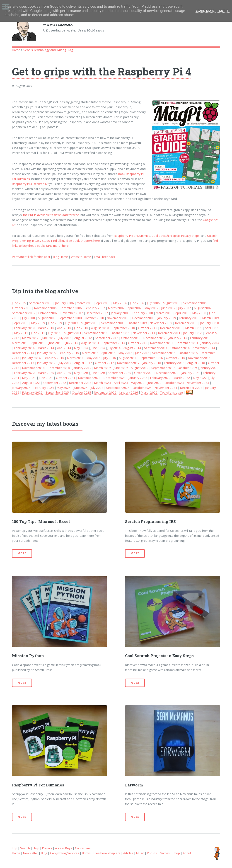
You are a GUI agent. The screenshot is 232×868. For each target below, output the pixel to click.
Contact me (83, 848)
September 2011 (96, 333)
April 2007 (135, 308)
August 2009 (89, 323)
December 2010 (171, 328)
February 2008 (143, 313)
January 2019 (82, 368)
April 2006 (103, 303)
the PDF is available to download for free (51, 215)
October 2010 (148, 328)
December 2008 (143, 318)
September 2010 (123, 328)
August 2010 (100, 328)
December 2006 (71, 308)
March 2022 (182, 378)
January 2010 (210, 323)
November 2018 (33, 368)
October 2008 (94, 318)
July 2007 (185, 308)
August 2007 (203, 308)
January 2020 (209, 368)
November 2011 (144, 333)
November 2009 (161, 323)
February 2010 (24, 328)
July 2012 (65, 338)
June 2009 (55, 323)
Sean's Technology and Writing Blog (48, 50)
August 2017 (83, 363)
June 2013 (56, 343)
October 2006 (22, 308)
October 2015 (188, 353)
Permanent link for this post (31, 257)
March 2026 (149, 392)
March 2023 (103, 383)
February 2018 (174, 363)
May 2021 (29, 378)
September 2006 (195, 303)
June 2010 (81, 328)
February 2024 (44, 388)
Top (15, 848)
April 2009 (21, 323)
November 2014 (204, 348)
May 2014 (81, 348)
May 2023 (138, 383)
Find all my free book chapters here (76, 241)
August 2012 (83, 338)
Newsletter (31, 853)
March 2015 (90, 353)
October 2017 (105, 363)
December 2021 (115, 378)
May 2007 (151, 308)
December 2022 (80, 383)
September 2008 (70, 318)
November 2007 (72, 313)
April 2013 (39, 343)
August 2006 (172, 303)
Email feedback (105, 257)
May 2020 (81, 373)
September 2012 (107, 338)
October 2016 (175, 358)
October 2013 (138, 343)
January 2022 (138, 378)
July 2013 (72, 343)
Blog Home (60, 257)
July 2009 (71, 323)
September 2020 (120, 373)
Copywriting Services (65, 853)
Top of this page (172, 392)
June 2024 (81, 388)
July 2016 (110, 358)
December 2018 (59, 368)
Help (36, 848)
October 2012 (131, 338)
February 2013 (200, 338)
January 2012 (193, 333)
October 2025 (81, 392)
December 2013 (187, 343)
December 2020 (167, 373)
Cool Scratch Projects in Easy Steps (176, 236)
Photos (152, 853)
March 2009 (211, 318)
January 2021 (191, 373)
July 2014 (114, 348)
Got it (224, 11)
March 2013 (20, 343)
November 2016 (199, 358)
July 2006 (153, 303)
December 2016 (23, 363)
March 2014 (46, 348)
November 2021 (89, 378)
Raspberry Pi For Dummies (132, 236)
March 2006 (85, 303)
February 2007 (95, 308)
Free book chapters (107, 853)
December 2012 (155, 338)
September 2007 (24, 313)
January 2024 (21, 388)
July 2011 (54, 333)
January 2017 (46, 363)
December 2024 (191, 388)
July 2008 (29, 318)
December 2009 (186, 323)
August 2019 (140, 368)
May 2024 (64, 388)
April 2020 (64, 373)
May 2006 (120, 303)
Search (25, 848)
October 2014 (180, 348)
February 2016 (54, 358)
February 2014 (24, 348)
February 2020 (24, 373)
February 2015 (69, 353)
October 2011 (120, 333)
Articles (128, 853)
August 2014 (132, 348)
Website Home (81, 257)
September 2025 (57, 392)
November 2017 (128, 363)
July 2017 (65, 363)
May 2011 (21, 333)
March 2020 (46, 373)
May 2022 (200, 378)
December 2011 (169, 333)
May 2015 (125, 353)
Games (165, 853)
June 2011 (38, 333)
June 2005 (19, 303)
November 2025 (105, 392)
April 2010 (64, 328)
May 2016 (93, 358)
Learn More (205, 11)
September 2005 (41, 303)
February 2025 (32, 392)
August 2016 (128, 358)
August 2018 (196, 363)
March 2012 (30, 338)
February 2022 (160, 378)
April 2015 (109, 353)
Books (86, 853)
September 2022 (54, 383)
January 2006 (65, 303)
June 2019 (121, 368)
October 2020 (144, 373)
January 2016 (31, 358)
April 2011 (212, 328)
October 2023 (174, 383)
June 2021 (46, 378)
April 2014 (64, 348)
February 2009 (189, 318)
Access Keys (64, 848)
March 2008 (164, 313)
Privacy (47, 848)
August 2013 (90, 343)
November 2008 (118, 318)
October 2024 (142, 388)
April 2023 (121, 383)
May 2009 (38, 323)
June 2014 (98, 348)
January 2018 (152, 363)
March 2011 (194, 328)
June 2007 (168, 308)
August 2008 (47, 318)
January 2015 (46, 353)
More (22, 553)
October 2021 (66, 378)
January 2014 (210, 343)
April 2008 (182, 313)
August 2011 (72, 333)
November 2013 (161, 343)
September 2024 (118, 388)
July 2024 (97, 388)
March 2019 (103, 368)
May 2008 (199, 313)
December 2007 (97, 313)
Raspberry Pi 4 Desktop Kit (30, 184)
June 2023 (155, 383)
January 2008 (120, 313)
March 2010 (46, 328)
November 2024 (166, 388)
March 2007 (116, 308)
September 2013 (113, 343)
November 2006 (45, 308)
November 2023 (198, 383)
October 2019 (187, 368)
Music (140, 853)
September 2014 (156, 348)
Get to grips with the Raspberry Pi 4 (102, 71)
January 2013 (178, 338)
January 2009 (167, 318)
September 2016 (151, 358)
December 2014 (23, 353)
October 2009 (137, 323)
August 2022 (31, 383)
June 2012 (49, 338)
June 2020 (98, 373)
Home (16, 50)
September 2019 (163, 368)
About (187, 853)
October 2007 (48, 313)
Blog (44, 853)
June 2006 (137, 303)
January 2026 (129, 392)
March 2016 (75, 358)
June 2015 (142, 353)
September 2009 (113, 323)
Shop (176, 853)
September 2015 (164, 353)
